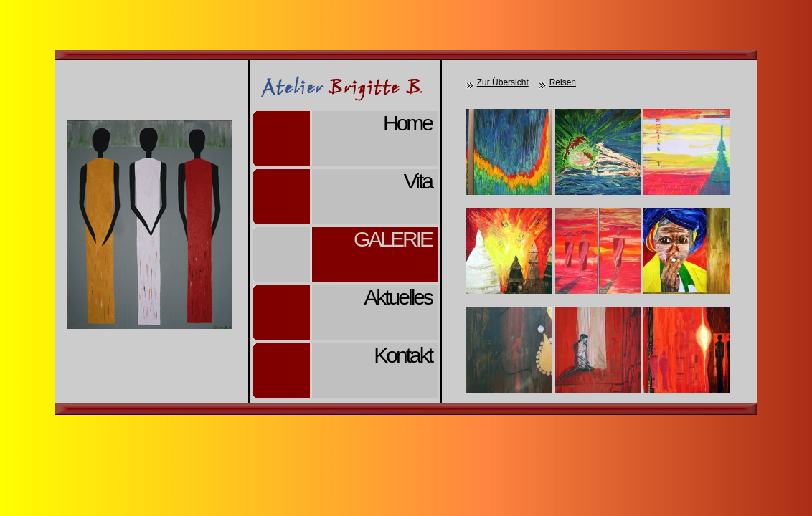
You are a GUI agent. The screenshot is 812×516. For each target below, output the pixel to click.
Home (407, 123)
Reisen (563, 82)
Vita (418, 181)
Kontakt (403, 355)
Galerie (393, 239)
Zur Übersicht (503, 82)
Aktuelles (398, 297)
